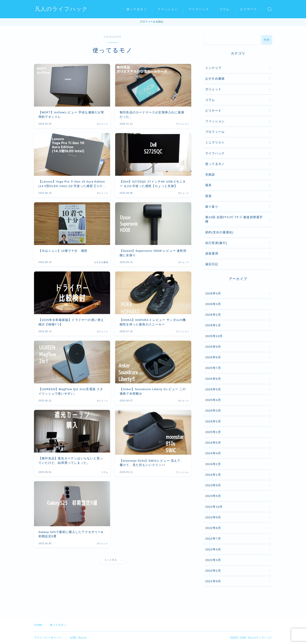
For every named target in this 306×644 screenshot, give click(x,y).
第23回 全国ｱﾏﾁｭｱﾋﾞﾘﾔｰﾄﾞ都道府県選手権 (234, 219)
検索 (267, 40)
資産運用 (212, 254)
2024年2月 (213, 464)
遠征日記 (212, 264)
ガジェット (213, 89)
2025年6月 (213, 379)
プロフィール (215, 132)
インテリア (213, 68)
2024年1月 (213, 475)
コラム (224, 9)
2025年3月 (213, 411)
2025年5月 (213, 389)
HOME (39, 625)
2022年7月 (213, 539)
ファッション (168, 9)
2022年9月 (213, 517)
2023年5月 (213, 496)
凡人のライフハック (62, 9)
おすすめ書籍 (215, 79)
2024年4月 (213, 453)
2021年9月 (213, 581)
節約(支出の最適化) (219, 232)
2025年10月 (214, 336)
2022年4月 (213, 549)
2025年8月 (213, 357)
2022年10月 (214, 507)
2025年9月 (213, 347)
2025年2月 (213, 421)
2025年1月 (213, 432)
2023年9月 (213, 485)
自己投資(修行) (216, 243)
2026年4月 (213, 293)
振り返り (212, 207)
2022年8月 (213, 528)
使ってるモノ (137, 9)
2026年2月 (213, 315)
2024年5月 (213, 443)
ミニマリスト (215, 143)
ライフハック (199, 9)
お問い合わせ (78, 638)
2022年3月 (213, 560)
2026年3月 (213, 304)
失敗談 (210, 175)
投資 (208, 196)
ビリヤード (249, 9)
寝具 (208, 185)
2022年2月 (213, 571)
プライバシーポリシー (48, 638)
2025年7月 (213, 368)
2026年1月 (213, 325)
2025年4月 (213, 400)
